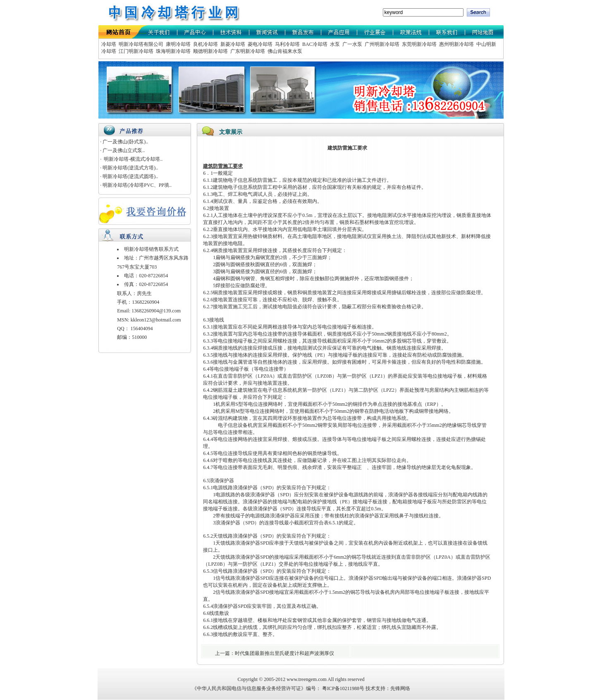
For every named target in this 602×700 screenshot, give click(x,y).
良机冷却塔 (205, 44)
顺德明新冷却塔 (210, 51)
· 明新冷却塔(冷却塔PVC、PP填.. (136, 185)
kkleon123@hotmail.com (156, 320)
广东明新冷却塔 (247, 51)
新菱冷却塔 (232, 44)
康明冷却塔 (178, 44)
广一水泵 (352, 44)
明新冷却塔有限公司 (140, 44)
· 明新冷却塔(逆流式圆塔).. (129, 176)
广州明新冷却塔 (381, 44)
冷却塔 (109, 44)
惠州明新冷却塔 (456, 44)
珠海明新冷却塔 (173, 51)
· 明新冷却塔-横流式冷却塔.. (131, 159)
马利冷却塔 (287, 44)
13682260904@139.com (156, 311)
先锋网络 (400, 688)
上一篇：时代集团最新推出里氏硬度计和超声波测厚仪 (275, 653)
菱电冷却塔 (259, 44)
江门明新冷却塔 (135, 51)
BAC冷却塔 (314, 44)
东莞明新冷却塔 (419, 44)
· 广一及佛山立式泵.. (122, 150)
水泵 (334, 44)
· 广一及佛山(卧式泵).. (124, 142)
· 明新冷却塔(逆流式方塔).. (129, 168)
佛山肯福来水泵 (284, 51)
